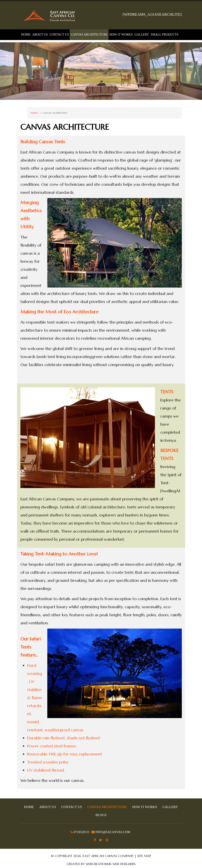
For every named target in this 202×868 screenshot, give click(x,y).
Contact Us (59, 35)
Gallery (142, 35)
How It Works (121, 35)
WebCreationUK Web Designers (111, 864)
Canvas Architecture (89, 35)
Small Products (165, 35)
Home (26, 35)
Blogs (101, 815)
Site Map (144, 856)
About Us (40, 35)
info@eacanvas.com (111, 832)
